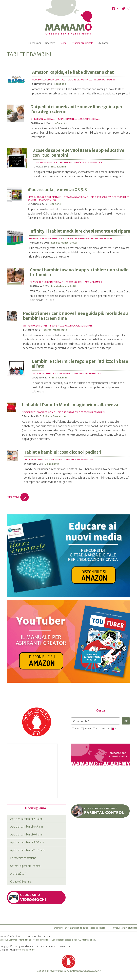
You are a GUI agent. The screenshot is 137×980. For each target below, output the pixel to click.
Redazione (60, 84)
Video (88, 728)
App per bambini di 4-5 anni (27, 827)
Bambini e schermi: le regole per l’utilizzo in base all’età (80, 364)
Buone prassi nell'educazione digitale (79, 119)
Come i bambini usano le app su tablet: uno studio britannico (79, 272)
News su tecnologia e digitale (49, 80)
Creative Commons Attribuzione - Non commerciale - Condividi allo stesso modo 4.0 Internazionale (48, 940)
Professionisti (74, 282)
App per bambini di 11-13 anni (27, 850)
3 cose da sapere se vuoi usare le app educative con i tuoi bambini (78, 153)
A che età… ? (18, 874)
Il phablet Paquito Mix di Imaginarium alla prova (70, 405)
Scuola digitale (48, 200)
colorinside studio (26, 950)
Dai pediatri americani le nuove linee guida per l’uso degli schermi (76, 109)
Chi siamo (103, 43)
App (77, 728)
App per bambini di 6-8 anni (27, 835)
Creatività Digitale (21, 882)
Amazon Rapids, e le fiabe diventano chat (73, 72)
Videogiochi (103, 728)
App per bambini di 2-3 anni (27, 819)
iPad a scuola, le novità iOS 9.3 (57, 190)
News (63, 43)
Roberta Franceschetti (64, 243)
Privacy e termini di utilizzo (124, 928)
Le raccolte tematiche (23, 858)
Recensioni (35, 43)
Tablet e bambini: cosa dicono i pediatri (63, 452)
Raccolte (50, 43)
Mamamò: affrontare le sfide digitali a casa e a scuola (80, 928)
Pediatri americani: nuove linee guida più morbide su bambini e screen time (75, 316)
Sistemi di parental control (26, 866)
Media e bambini (93, 282)
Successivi (18, 497)
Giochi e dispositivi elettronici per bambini (92, 80)
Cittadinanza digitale (82, 43)
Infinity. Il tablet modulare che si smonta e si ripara (80, 231)
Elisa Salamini (59, 123)
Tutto (118, 728)
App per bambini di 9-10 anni (27, 842)
